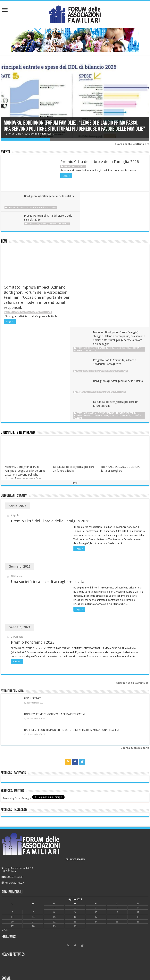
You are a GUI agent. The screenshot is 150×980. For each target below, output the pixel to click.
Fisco (97, 246)
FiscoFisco (9, 922)
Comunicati (108, 204)
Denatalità (13, 207)
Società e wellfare (47, 207)
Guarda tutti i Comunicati (133, 582)
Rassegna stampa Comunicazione (97, 315)
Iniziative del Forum (132, 312)
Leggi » (66, 176)
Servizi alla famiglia (126, 315)
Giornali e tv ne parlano (114, 246)
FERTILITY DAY (32, 598)
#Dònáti (8, 953)
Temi (4, 222)
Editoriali (88, 246)
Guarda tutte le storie (135, 647)
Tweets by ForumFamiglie (17, 698)
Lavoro (7, 928)
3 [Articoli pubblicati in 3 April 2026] (96, 807)
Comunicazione (104, 270)
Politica (32, 207)
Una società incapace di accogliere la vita (48, 481)
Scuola (7, 947)
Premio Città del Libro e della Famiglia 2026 (100, 162)
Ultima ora (106, 248)
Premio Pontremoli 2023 (33, 542)
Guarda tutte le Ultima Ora (132, 144)
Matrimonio (10, 916)
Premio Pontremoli (74, 166)
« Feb (5, 830)
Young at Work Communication (83, 966)
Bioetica (7, 904)
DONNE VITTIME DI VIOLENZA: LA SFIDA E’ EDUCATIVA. (55, 614)
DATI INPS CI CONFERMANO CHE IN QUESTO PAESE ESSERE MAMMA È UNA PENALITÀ (72, 630)
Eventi (5, 152)
